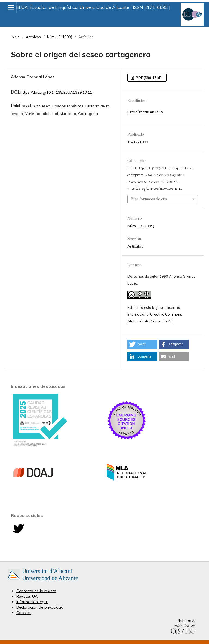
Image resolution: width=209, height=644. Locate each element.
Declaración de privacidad (40, 607)
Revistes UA (27, 596)
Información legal (32, 602)
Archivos (33, 37)
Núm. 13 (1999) (60, 37)
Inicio (15, 37)
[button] (142, 344)
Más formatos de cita (149, 199)
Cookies (24, 613)
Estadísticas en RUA (145, 112)
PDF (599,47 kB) (149, 78)
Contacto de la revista (36, 591)
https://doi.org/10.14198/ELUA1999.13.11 (56, 92)
